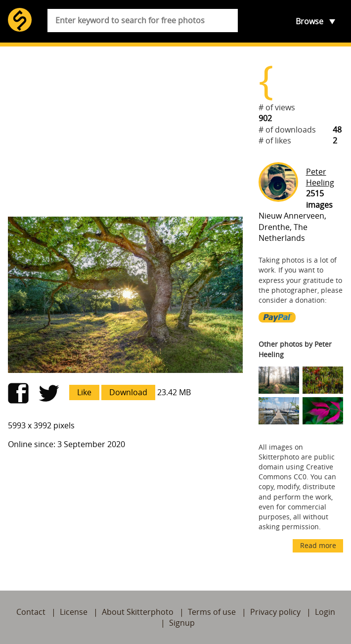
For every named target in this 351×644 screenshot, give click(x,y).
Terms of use (212, 612)
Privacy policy (275, 612)
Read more (318, 545)
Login (325, 612)
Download (128, 392)
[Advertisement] (125, 132)
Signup (182, 623)
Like (84, 392)
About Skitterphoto (138, 612)
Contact (31, 612)
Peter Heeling (320, 177)
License (74, 612)
